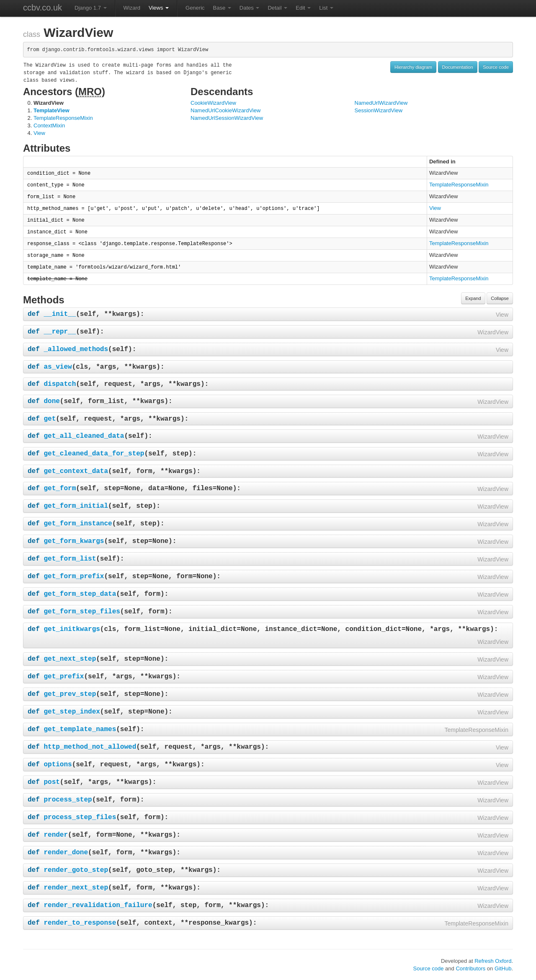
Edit (303, 8)
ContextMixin (49, 125)
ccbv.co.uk (43, 8)
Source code (496, 67)
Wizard (132, 8)
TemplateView (52, 110)
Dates (250, 8)
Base (222, 8)
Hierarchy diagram (413, 67)
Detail (277, 8)
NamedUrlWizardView (381, 103)
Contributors (470, 968)
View (39, 133)
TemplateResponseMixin (63, 118)
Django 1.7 (91, 8)
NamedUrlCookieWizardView (225, 110)
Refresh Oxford (493, 961)
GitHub (503, 968)
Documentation (458, 67)
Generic (195, 8)
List (326, 8)
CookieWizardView (213, 103)
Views (159, 8)
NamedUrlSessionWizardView (227, 118)
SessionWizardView (379, 110)
